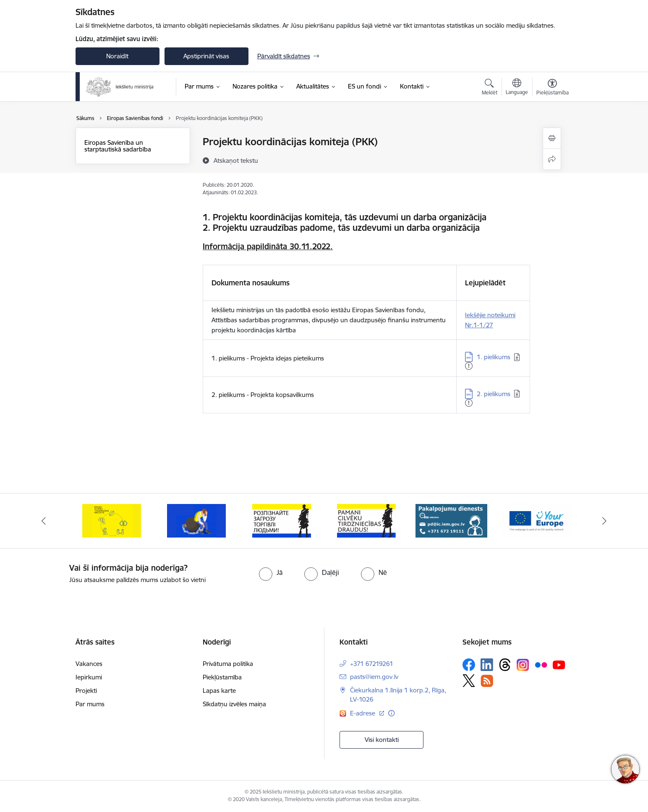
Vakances (89, 664)
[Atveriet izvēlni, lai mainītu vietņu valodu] (517, 88)
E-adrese (363, 713)
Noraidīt (117, 56)
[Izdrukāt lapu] (552, 138)
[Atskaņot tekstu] (236, 160)
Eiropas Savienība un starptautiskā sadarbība (118, 146)
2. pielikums (494, 394)
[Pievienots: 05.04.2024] (469, 403)
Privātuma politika (228, 664)
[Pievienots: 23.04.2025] (469, 366)
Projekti (86, 691)
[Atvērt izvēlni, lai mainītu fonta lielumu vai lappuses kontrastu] (553, 88)
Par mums (90, 704)
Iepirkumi (89, 677)
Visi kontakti (382, 740)
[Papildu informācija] (391, 713)
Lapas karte (219, 691)
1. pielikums (494, 357)
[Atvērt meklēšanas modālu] (490, 88)
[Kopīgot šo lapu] (552, 159)
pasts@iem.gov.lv (374, 677)
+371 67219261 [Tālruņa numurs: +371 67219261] (372, 664)
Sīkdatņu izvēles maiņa (234, 704)
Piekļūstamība (222, 677)
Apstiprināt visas (206, 56)
